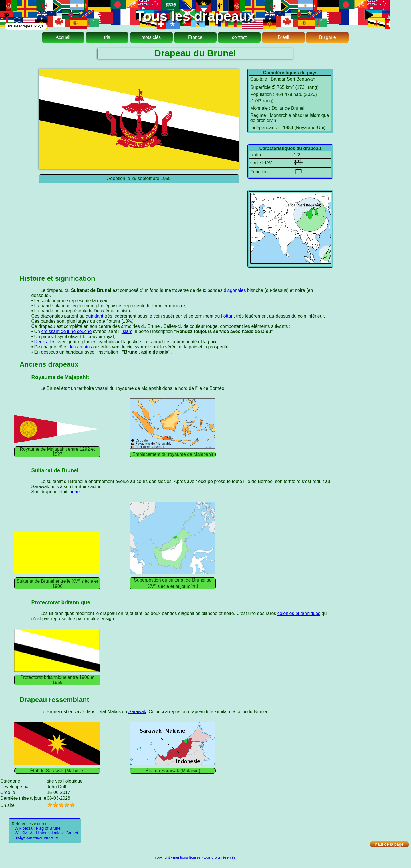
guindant (95, 316)
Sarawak (137, 712)
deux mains (80, 347)
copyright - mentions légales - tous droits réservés (195, 857)
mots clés (151, 37)
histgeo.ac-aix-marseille (36, 837)
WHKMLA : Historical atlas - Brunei (46, 833)
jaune (74, 492)
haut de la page (389, 844)
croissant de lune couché (66, 331)
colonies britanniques (299, 613)
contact (239, 37)
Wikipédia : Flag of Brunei (38, 828)
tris (107, 37)
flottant (228, 316)
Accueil (63, 37)
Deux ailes (45, 342)
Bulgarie (328, 37)
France (195, 37)
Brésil (283, 37)
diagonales (235, 290)
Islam (127, 331)
